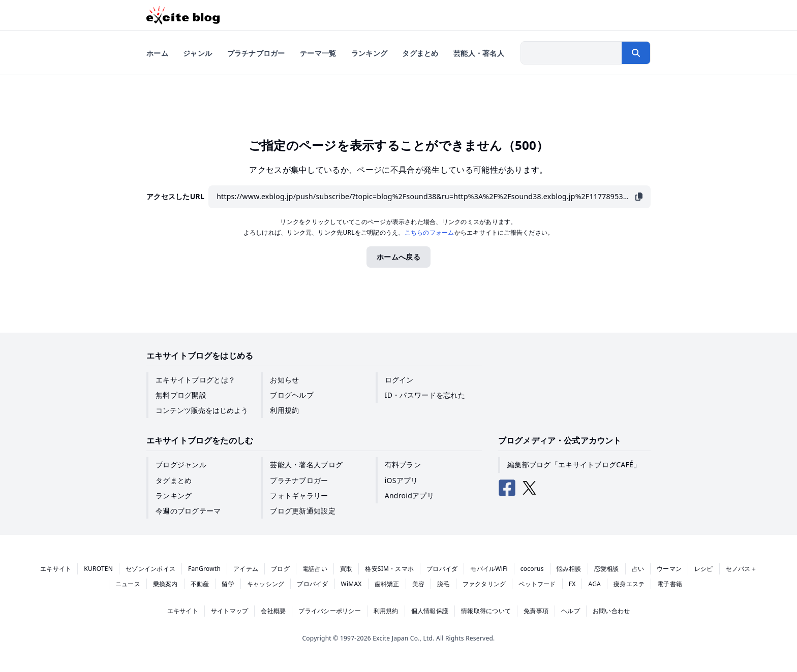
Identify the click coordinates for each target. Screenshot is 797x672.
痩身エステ (629, 584)
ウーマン (669, 569)
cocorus (532, 569)
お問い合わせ (611, 611)
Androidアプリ (409, 495)
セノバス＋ (741, 569)
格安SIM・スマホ (389, 569)
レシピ (704, 569)
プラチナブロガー (299, 480)
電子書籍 (670, 584)
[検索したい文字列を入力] (571, 53)
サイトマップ (229, 611)
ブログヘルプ (292, 395)
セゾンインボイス (150, 569)
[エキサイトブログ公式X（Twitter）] (530, 488)
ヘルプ (571, 611)
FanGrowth (204, 569)
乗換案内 (165, 584)
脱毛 (443, 584)
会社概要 (273, 611)
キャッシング (266, 584)
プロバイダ (442, 569)
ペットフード (537, 584)
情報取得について (486, 611)
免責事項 (536, 611)
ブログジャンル (181, 465)
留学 (228, 584)
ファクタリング (484, 584)
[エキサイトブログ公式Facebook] (507, 488)
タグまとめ (174, 480)
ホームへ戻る (398, 257)
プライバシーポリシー (329, 611)
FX (572, 584)
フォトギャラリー (299, 495)
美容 (418, 584)
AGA (594, 584)
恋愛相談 (607, 569)
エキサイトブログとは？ (195, 380)
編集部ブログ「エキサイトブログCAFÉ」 (574, 465)
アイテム (246, 569)
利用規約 (284, 410)
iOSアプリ (402, 480)
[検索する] (636, 53)
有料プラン (403, 465)
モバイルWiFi (489, 569)
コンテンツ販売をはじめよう (202, 410)
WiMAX (351, 584)
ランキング (174, 495)
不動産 (200, 584)
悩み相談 (569, 569)
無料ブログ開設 (181, 395)
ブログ (280, 569)
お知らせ (284, 380)
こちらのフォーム (430, 232)
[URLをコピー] (639, 197)
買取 (346, 569)
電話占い (315, 569)
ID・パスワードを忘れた (425, 395)
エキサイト (56, 569)
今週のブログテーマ (188, 511)
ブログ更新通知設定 (303, 511)
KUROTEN (98, 569)
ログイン (399, 380)
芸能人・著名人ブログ (306, 465)
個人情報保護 (430, 611)
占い (638, 569)
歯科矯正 (387, 584)
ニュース (128, 584)
